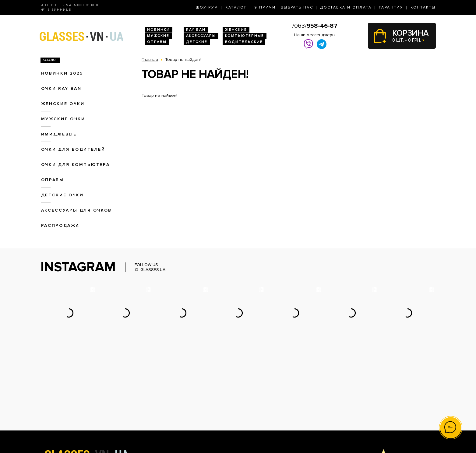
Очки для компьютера (76, 165)
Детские (197, 42)
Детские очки (62, 195)
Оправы (157, 42)
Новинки (159, 30)
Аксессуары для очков (76, 210)
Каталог (236, 7)
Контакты (423, 7)
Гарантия (391, 7)
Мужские (158, 36)
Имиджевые (59, 134)
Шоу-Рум (207, 7)
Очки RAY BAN (61, 88)
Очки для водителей (73, 149)
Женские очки (63, 104)
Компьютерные (245, 36)
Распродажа (60, 225)
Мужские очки (63, 119)
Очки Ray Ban (155, 399)
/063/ (315, 26)
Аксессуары (201, 36)
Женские (236, 30)
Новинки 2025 (62, 73)
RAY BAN (196, 30)
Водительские (244, 42)
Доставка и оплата (346, 7)
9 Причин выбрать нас (284, 7)
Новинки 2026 (156, 393)
